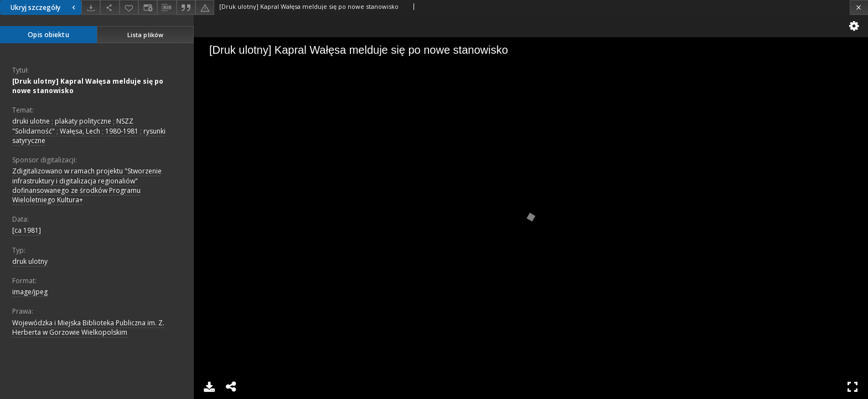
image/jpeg (30, 292)
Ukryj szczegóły (44, 7)
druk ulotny (30, 261)
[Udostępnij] (110, 7)
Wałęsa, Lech (80, 131)
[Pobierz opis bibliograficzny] (167, 8)
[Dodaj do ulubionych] (129, 7)
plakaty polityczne (83, 121)
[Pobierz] (91, 7)
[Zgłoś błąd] (205, 7)
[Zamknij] (859, 7)
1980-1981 (122, 131)
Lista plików (145, 35)
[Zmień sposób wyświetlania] (148, 7)
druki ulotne (31, 121)
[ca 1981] (27, 230)
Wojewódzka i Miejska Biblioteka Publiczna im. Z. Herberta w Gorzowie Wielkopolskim (88, 328)
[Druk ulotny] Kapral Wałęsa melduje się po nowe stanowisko (88, 86)
